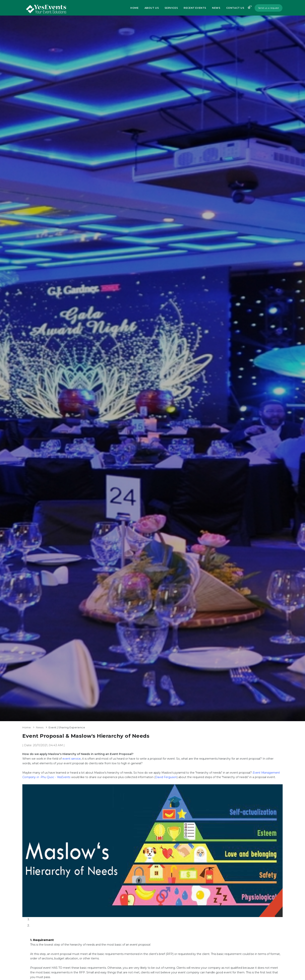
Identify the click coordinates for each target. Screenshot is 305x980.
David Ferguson (166, 777)
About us (152, 8)
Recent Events (195, 8)
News (216, 8)
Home (134, 8)
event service (72, 759)
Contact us (235, 8)
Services (171, 8)
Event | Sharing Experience (67, 727)
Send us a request (269, 8)
